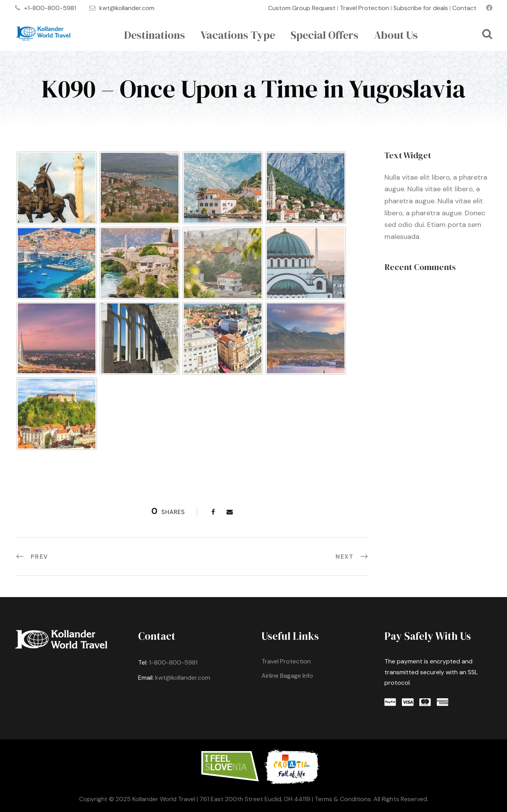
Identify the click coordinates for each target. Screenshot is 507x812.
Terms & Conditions (343, 799)
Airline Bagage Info (287, 676)
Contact (464, 8)
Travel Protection (364, 8)
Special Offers (324, 35)
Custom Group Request (302, 8)
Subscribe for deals (421, 8)
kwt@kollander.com (127, 8)
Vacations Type (238, 35)
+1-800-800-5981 (50, 8)
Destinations (155, 35)
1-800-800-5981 (173, 662)
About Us (396, 35)
